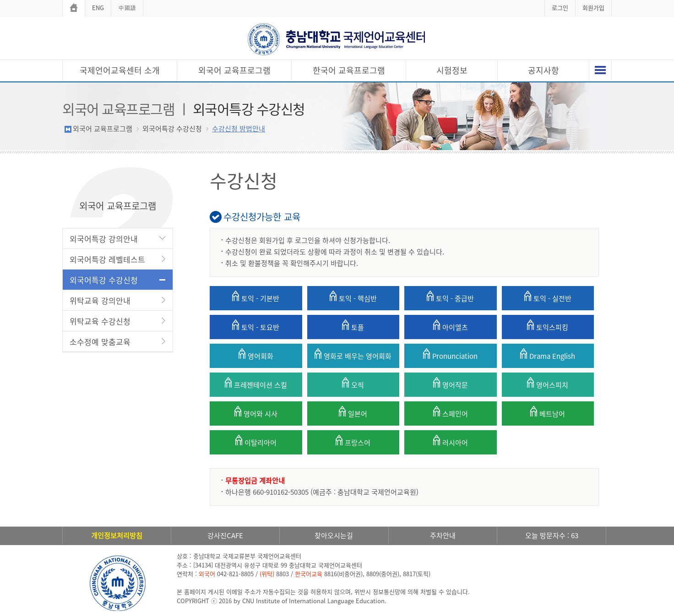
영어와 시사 (256, 412)
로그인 (560, 8)
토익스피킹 (548, 326)
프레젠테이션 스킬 (256, 384)
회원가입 (593, 8)
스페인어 (451, 412)
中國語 (127, 8)
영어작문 (451, 384)
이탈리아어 (256, 441)
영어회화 (256, 355)
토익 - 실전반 (548, 297)
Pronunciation (450, 355)
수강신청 (244, 181)
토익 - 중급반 (450, 297)
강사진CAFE (225, 535)
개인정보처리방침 (117, 535)
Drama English (548, 355)
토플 (353, 326)
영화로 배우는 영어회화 (353, 355)
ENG (98, 8)
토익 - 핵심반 (353, 297)
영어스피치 (548, 384)
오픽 (353, 384)
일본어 (353, 412)
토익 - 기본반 (256, 297)
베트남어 (548, 412)
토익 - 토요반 (256, 326)
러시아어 (451, 441)
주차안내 (443, 535)
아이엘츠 (451, 326)
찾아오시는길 (334, 535)
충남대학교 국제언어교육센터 (337, 39)
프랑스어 (353, 441)
